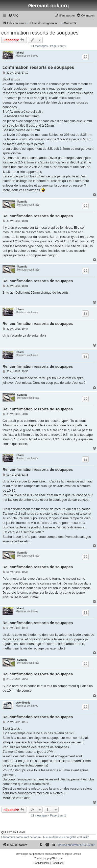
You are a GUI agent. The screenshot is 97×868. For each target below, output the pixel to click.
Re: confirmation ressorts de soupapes (38, 216)
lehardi (20, 53)
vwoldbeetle (23, 703)
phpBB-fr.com (55, 858)
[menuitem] (13, 15)
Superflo (22, 202)
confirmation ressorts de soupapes (40, 33)
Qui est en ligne (13, 832)
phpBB (37, 854)
